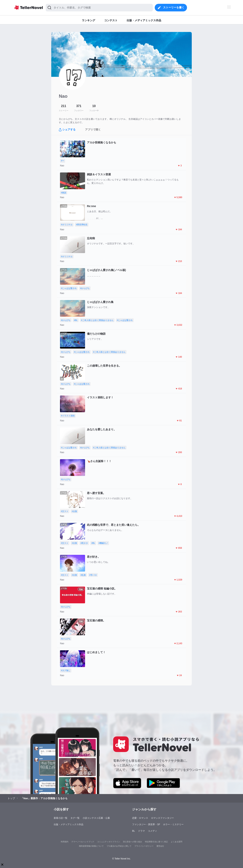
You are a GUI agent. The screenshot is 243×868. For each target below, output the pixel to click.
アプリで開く (93, 129)
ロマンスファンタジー (163, 818)
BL (134, 831)
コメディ (152, 831)
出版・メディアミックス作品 (69, 824)
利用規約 (65, 842)
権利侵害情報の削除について (91, 846)
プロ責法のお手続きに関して (119, 846)
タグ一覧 (75, 818)
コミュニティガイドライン (109, 842)
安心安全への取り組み (133, 842)
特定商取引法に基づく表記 (156, 842)
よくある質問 (177, 842)
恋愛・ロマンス (140, 818)
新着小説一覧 (61, 818)
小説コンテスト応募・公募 (96, 818)
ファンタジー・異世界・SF (146, 824)
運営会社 (160, 846)
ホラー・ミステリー (173, 824)
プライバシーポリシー (144, 846)
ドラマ (141, 831)
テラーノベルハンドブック (83, 842)
